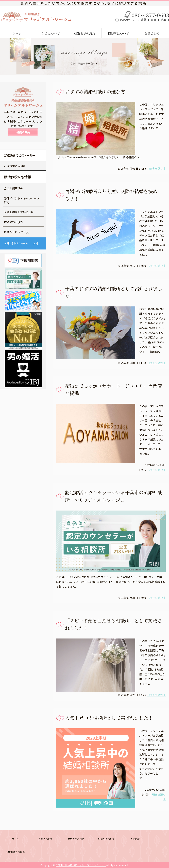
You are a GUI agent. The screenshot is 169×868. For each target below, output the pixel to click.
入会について (51, 33)
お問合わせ (152, 33)
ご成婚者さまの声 (15, 166)
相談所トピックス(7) (17, 232)
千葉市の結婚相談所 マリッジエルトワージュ (81, 865)
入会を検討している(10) (19, 212)
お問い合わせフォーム (16, 243)
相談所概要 (23, 132)
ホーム (17, 33)
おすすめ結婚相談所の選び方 (95, 91)
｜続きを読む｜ (156, 168)
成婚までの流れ (85, 33)
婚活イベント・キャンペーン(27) (22, 200)
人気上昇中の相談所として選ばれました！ (109, 718)
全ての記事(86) (13, 188)
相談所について (118, 33)
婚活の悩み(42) (13, 222)
